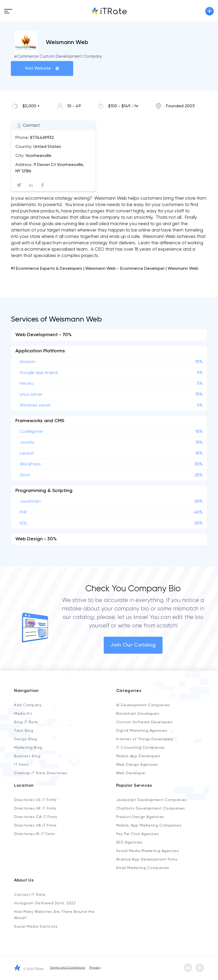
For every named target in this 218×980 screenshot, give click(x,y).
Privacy (95, 968)
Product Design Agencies (140, 817)
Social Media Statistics (36, 927)
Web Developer (131, 773)
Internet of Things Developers (145, 739)
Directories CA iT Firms (36, 817)
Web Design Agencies (137, 765)
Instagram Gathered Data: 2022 (45, 903)
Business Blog (27, 756)
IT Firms (21, 765)
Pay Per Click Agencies (138, 834)
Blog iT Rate (26, 722)
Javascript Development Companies (151, 800)
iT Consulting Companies (140, 748)
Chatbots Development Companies (151, 808)
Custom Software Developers (145, 722)
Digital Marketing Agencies (142, 731)
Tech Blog (24, 731)
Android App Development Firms (147, 859)
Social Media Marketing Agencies (148, 851)
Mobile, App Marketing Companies (149, 825)
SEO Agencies (129, 842)
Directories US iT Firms (35, 800)
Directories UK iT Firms (35, 808)
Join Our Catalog (133, 645)
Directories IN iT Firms (35, 834)
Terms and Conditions (67, 968)
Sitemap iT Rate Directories (41, 773)
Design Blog (25, 739)
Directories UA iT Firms (35, 825)
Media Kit (23, 714)
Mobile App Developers (138, 756)
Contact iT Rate (30, 895)
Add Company (28, 705)
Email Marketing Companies (143, 868)
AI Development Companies (143, 705)
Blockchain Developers (138, 714)
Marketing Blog (28, 748)
